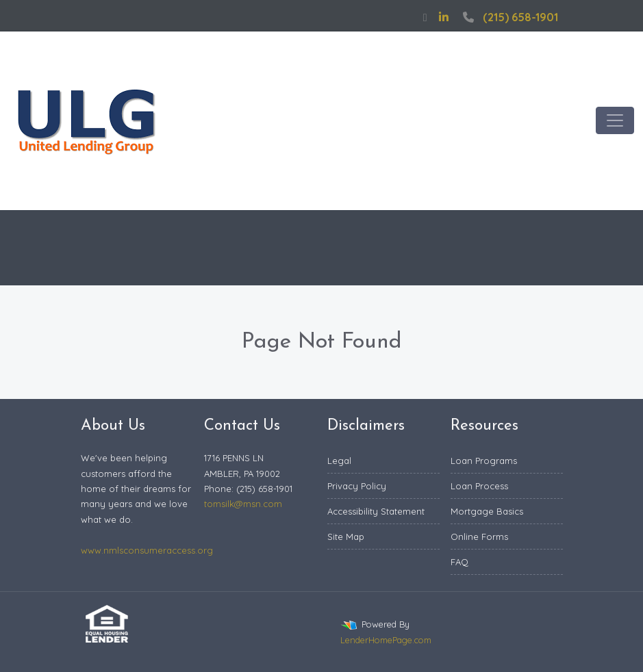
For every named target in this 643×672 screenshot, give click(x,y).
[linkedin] (444, 17)
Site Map (346, 537)
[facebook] (425, 17)
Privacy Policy (357, 486)
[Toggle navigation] (615, 120)
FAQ (459, 562)
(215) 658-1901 (509, 17)
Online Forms (479, 537)
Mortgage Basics (487, 511)
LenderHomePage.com (386, 640)
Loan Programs (484, 461)
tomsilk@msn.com (243, 504)
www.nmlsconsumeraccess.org (147, 550)
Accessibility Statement (376, 511)
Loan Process (479, 486)
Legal (339, 461)
